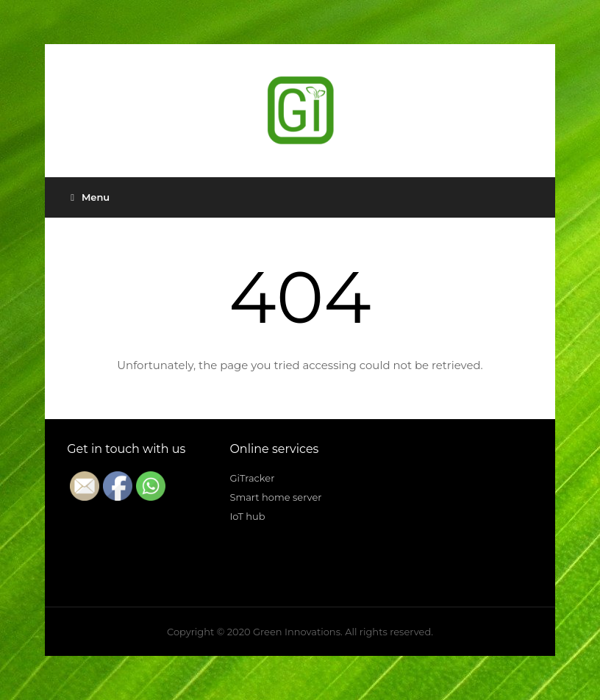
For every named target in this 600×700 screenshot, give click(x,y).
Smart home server (275, 497)
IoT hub (247, 516)
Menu (90, 197)
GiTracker (252, 478)
